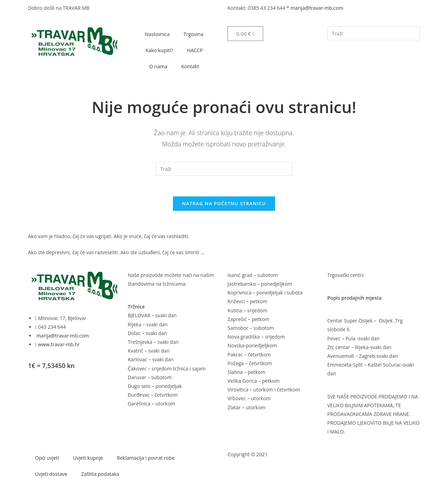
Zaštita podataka (100, 474)
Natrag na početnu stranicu (224, 204)
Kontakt (190, 66)
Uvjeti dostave (51, 474)
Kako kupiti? (159, 50)
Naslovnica (157, 34)
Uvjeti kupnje (88, 458)
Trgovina (194, 34)
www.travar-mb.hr (58, 345)
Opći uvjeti (47, 458)
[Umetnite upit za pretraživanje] (374, 33)
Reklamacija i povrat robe (146, 458)
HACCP (195, 50)
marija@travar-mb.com (317, 8)
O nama (158, 66)
